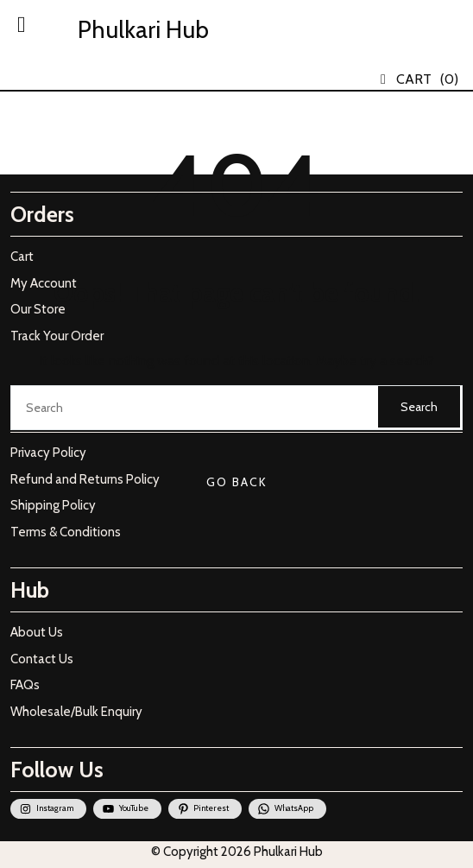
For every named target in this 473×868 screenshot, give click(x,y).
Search (419, 407)
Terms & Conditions (66, 532)
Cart (22, 257)
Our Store (38, 309)
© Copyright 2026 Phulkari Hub (237, 852)
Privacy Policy (48, 453)
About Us (37, 632)
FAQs (25, 685)
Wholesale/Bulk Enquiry (76, 712)
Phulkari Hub (143, 29)
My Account (44, 283)
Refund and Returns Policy (85, 479)
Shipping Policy (53, 505)
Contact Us (42, 659)
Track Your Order (57, 336)
